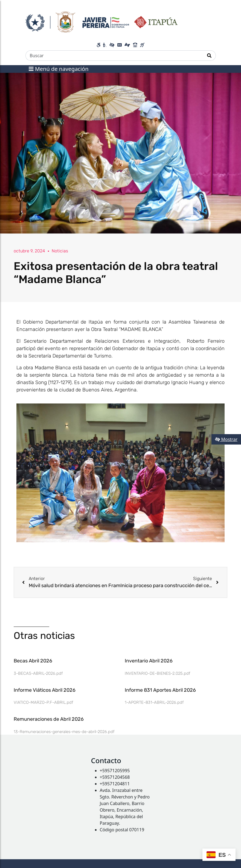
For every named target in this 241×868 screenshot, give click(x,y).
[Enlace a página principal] (102, 21)
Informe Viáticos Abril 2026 (45, 690)
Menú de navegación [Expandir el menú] (59, 69)
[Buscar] (114, 56)
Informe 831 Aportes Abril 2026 (160, 690)
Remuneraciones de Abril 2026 (49, 719)
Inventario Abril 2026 (149, 661)
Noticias (60, 251)
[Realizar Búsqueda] (209, 56)
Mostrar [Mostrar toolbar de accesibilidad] (226, 439)
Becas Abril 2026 (33, 661)
